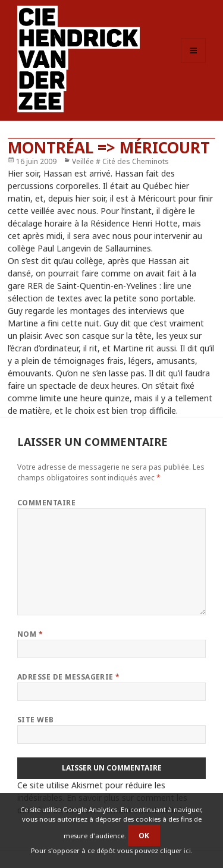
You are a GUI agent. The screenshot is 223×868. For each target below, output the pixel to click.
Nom (30, 634)
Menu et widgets (194, 63)
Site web (36, 720)
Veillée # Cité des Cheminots (120, 161)
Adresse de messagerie (69, 677)
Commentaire (46, 503)
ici (187, 850)
